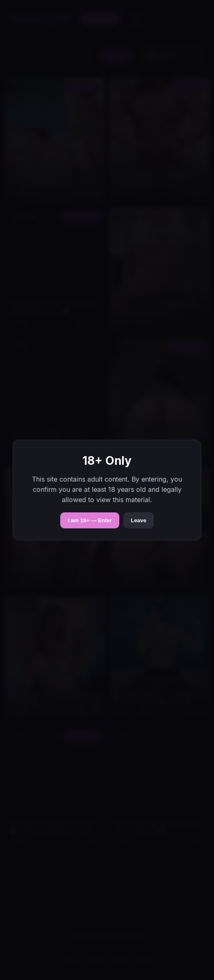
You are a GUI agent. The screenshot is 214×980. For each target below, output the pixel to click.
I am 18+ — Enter (90, 520)
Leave (139, 520)
